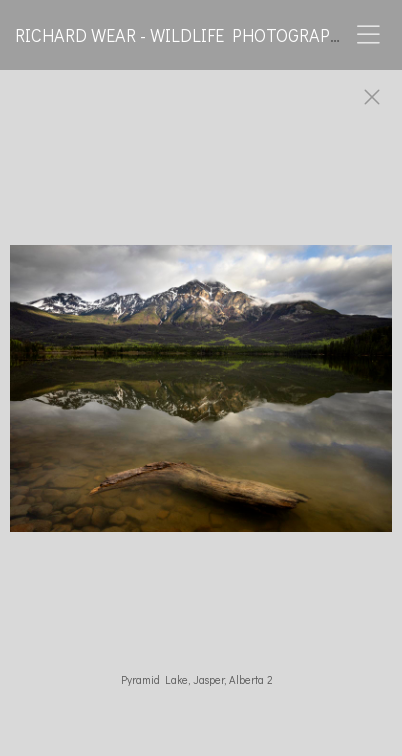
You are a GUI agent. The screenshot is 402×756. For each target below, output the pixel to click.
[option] (201, 398)
